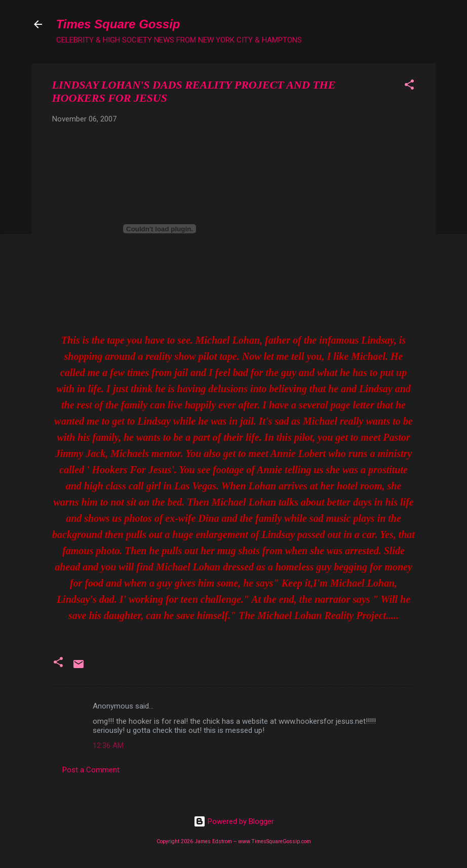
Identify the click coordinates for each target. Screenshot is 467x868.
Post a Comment (91, 770)
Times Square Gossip (118, 24)
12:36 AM (108, 746)
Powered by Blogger (234, 821)
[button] (409, 86)
